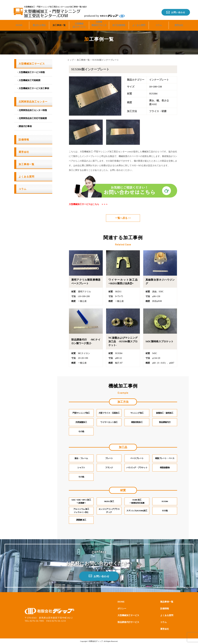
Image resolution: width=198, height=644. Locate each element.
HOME (19, 23)
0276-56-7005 (37, 621)
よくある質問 (139, 23)
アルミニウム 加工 (81, 511)
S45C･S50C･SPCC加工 (81, 501)
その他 (165, 511)
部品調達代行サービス (130, 622)
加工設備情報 (119, 23)
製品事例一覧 (166, 601)
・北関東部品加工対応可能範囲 (32, 118)
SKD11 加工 (109, 501)
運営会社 (179, 23)
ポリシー (123, 608)
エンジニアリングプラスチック (109, 511)
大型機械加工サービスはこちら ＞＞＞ (88, 204)
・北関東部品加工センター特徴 (32, 110)
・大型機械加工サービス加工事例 (33, 88)
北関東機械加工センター (99, 23)
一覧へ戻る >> (123, 218)
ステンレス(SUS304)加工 (137, 511)
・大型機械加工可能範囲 (28, 80)
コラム (159, 23)
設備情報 (24, 140)
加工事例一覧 (59, 23)
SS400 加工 (137, 501)
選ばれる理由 (39, 23)
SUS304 (165, 501)
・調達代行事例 (24, 126)
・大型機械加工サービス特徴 (31, 72)
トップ (71, 60)
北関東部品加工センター (33, 102)
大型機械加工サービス (79, 23)
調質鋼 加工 (81, 520)
